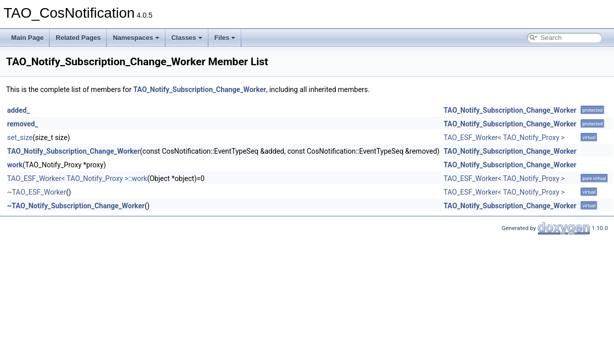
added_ (18, 110)
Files (225, 38)
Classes (187, 38)
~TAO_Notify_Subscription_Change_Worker (76, 206)
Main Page (27, 38)
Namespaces (136, 38)
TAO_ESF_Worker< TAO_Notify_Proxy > (504, 138)
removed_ (23, 124)
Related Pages (78, 38)
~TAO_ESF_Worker (37, 192)
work (15, 165)
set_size (20, 138)
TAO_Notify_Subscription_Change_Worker (200, 89)
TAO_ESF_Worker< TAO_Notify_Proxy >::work (77, 178)
